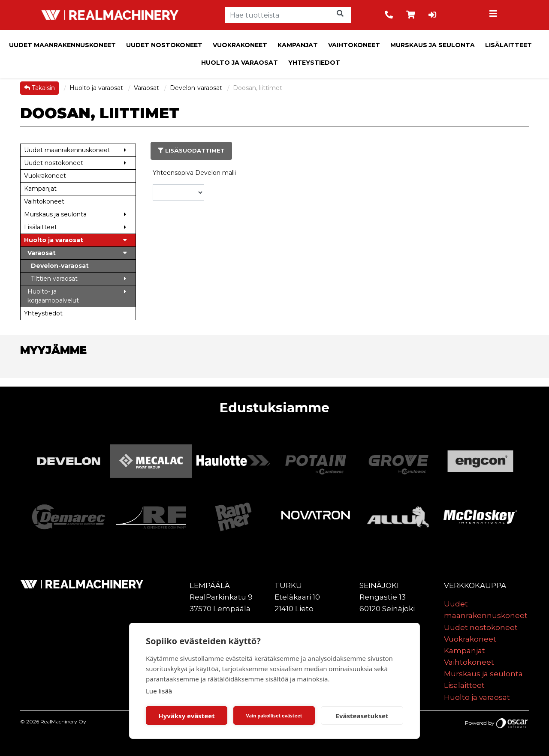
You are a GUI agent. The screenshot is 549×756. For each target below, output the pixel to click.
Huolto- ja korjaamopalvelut (53, 296)
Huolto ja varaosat (240, 63)
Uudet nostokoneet (164, 45)
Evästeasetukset (362, 716)
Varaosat (147, 88)
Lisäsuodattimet (191, 150)
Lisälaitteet (508, 45)
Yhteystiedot (314, 63)
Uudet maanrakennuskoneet (62, 45)
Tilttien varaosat (54, 279)
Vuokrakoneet (240, 45)
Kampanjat (298, 45)
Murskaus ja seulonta (433, 45)
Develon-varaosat (197, 88)
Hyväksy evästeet (187, 716)
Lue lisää (159, 691)
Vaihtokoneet (354, 45)
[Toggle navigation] (495, 15)
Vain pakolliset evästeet (274, 715)
